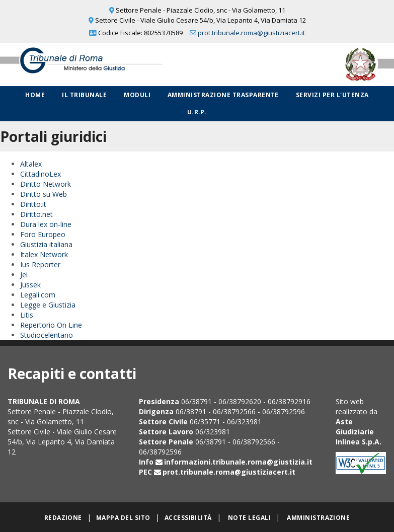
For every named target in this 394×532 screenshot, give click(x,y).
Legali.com (38, 295)
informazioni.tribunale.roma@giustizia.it (238, 462)
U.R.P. (197, 112)
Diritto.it (33, 204)
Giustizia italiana (46, 244)
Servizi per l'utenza (332, 95)
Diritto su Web (44, 194)
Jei (24, 275)
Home (35, 95)
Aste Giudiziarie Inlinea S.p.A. (359, 432)
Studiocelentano (47, 335)
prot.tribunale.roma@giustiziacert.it (251, 33)
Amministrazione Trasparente (223, 95)
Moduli (137, 95)
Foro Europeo (43, 234)
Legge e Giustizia (48, 305)
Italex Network (44, 254)
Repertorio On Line (51, 325)
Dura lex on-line (46, 224)
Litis (27, 315)
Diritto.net (36, 214)
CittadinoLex (41, 174)
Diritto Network (46, 184)
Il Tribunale (84, 95)
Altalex (31, 164)
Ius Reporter (40, 264)
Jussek (30, 285)
